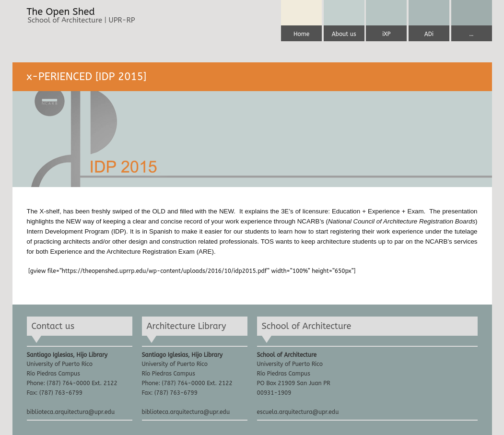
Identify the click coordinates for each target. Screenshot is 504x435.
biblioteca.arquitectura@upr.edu (71, 412)
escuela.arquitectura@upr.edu (298, 412)
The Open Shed (61, 12)
